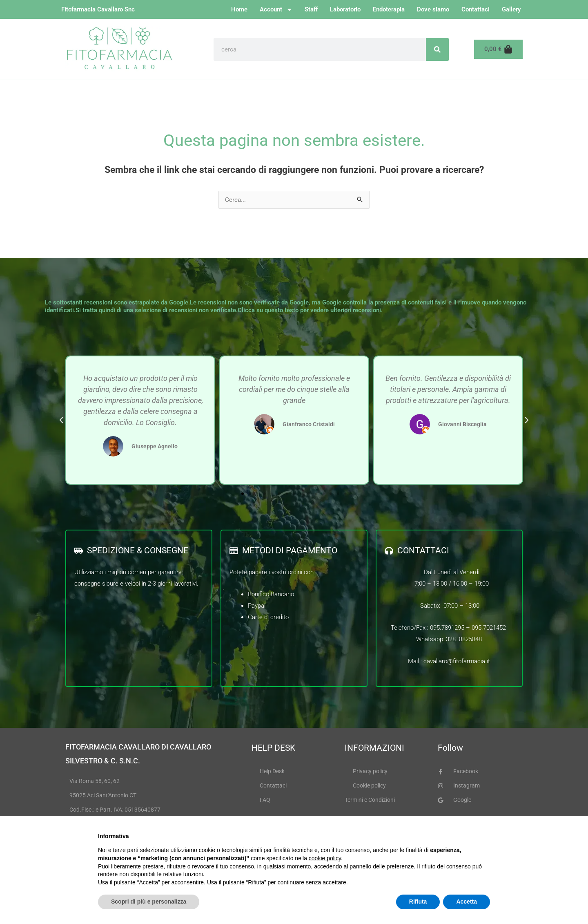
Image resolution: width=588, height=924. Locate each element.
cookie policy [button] (325, 858)
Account (276, 10)
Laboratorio (345, 9)
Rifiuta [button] (418, 902)
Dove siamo (433, 9)
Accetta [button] (467, 902)
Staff (311, 9)
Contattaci (476, 9)
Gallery (511, 9)
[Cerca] (437, 49)
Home (239, 9)
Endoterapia (389, 9)
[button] (61, 420)
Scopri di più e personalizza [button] (149, 902)
